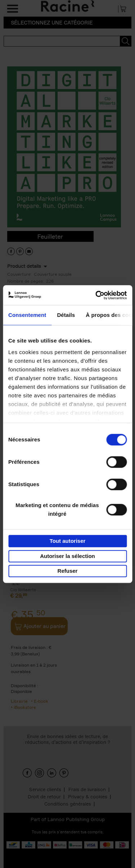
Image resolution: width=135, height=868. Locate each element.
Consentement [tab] (27, 315)
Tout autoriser (68, 541)
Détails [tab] (66, 315)
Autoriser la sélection (67, 556)
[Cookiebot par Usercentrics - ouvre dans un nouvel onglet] (96, 295)
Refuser (68, 571)
